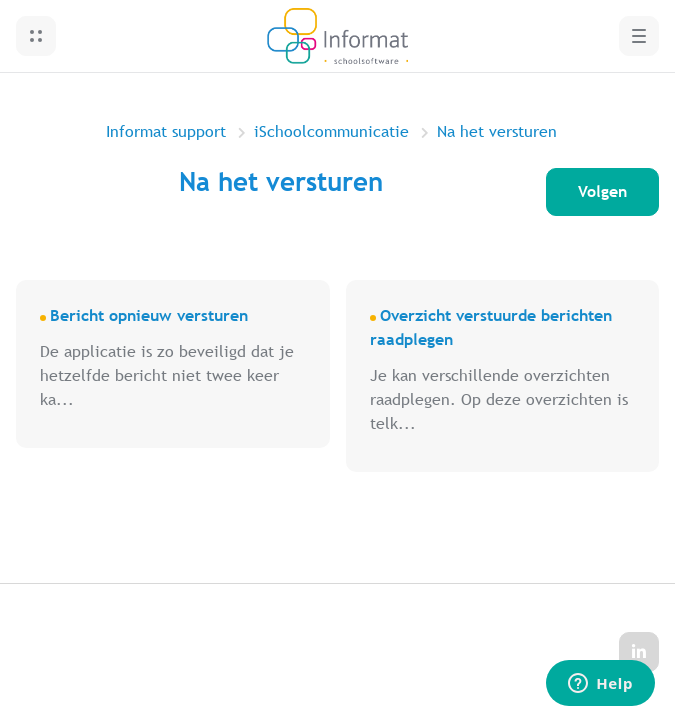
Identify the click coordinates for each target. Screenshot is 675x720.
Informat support (166, 131)
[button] (36, 36)
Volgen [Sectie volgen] (602, 191)
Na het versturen (497, 131)
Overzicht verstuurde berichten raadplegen (491, 327)
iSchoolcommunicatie (331, 131)
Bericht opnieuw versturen (149, 315)
